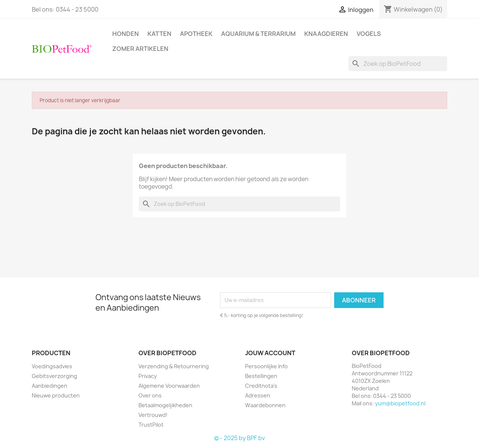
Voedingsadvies (52, 366)
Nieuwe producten (56, 395)
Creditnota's (261, 386)
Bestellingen (261, 376)
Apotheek (196, 34)
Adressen (258, 395)
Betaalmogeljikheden (165, 405)
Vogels (369, 34)
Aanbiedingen (50, 386)
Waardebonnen (265, 405)
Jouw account (270, 353)
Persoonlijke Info (266, 366)
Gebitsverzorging (54, 376)
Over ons (150, 395)
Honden (126, 34)
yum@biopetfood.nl (400, 403)
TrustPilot (151, 425)
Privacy (148, 376)
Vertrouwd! (153, 415)
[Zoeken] (398, 64)
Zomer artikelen (140, 49)
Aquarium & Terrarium (258, 34)
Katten (159, 34)
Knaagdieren (326, 34)
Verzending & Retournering (174, 366)
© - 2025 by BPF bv (239, 438)
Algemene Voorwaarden (169, 386)
